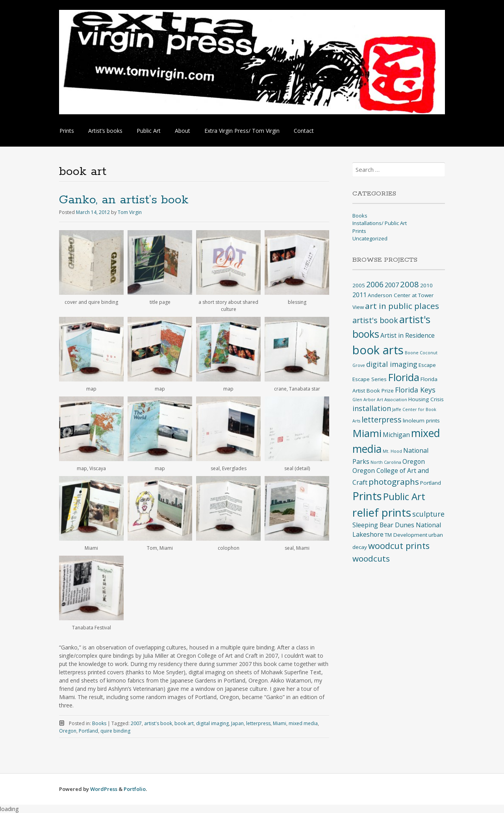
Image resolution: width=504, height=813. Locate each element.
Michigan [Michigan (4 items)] (396, 435)
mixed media (303, 723)
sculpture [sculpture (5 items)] (428, 514)
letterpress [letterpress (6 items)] (382, 420)
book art (184, 723)
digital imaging (212, 723)
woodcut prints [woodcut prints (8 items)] (399, 546)
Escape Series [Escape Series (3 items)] (370, 379)
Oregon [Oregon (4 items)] (414, 461)
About (183, 131)
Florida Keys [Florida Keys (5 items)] (415, 390)
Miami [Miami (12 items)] (367, 433)
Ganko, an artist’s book (124, 200)
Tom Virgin (130, 212)
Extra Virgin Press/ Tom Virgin (242, 131)
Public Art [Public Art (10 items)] (404, 496)
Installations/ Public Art (380, 223)
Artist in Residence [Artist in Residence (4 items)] (408, 335)
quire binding (115, 731)
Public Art (149, 131)
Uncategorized (370, 238)
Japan (237, 723)
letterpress (258, 723)
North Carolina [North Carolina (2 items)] (386, 462)
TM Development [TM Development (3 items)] (406, 535)
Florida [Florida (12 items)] (404, 377)
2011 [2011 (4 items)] (359, 295)
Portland (88, 731)
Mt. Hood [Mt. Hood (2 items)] (392, 451)
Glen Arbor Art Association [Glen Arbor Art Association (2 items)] (380, 400)
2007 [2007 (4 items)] (392, 285)
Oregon (68, 731)
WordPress (104, 789)
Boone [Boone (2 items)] (412, 353)
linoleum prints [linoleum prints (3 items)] (421, 420)
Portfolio (135, 789)
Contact (304, 131)
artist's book (158, 723)
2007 (136, 723)
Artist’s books (105, 131)
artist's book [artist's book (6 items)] (375, 320)
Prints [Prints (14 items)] (367, 496)
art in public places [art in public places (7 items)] (402, 306)
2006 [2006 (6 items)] (375, 284)
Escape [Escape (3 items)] (427, 365)
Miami (280, 723)
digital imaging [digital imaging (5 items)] (392, 364)
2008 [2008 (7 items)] (409, 284)
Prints (67, 131)
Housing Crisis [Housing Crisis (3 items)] (426, 399)
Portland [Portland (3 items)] (431, 483)
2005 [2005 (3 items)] (359, 285)
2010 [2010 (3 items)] (426, 285)
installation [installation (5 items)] (372, 408)
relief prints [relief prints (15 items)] (382, 512)
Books (99, 723)
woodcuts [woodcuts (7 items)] (371, 558)
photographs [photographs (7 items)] (394, 482)
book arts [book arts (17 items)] (378, 350)
